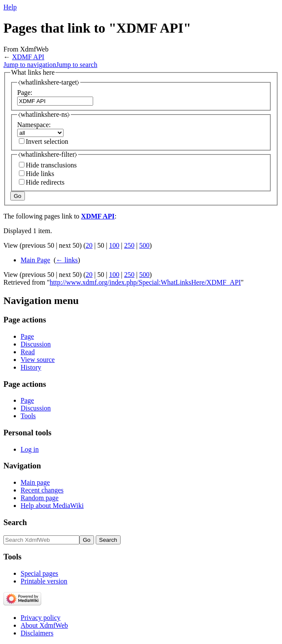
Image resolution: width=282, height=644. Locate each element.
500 (144, 245)
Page (27, 336)
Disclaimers (37, 633)
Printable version (44, 581)
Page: (25, 93)
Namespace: (34, 125)
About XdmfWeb (44, 625)
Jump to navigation (30, 65)
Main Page (35, 260)
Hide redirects (45, 182)
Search (15, 522)
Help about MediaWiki (52, 506)
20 (89, 245)
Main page (35, 482)
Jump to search (77, 65)
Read (28, 352)
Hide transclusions (51, 165)
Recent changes (42, 490)
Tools (28, 416)
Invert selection (47, 141)
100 (114, 245)
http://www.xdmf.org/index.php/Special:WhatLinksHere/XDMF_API (145, 282)
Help (10, 7)
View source (38, 360)
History (31, 367)
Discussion (36, 344)
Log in (30, 449)
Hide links (40, 174)
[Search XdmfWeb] (41, 540)
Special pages (39, 573)
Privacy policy (41, 618)
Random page (39, 498)
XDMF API (28, 57)
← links (67, 260)
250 (129, 245)
